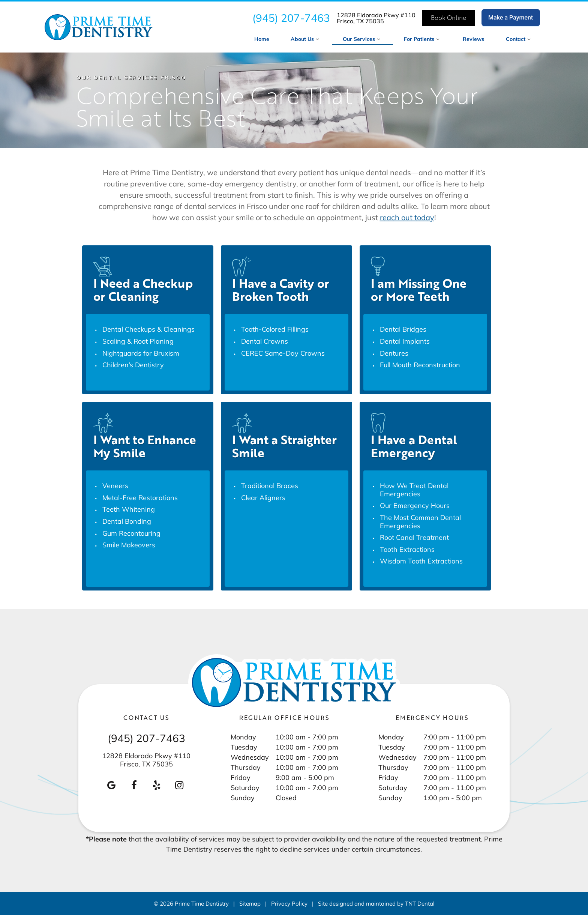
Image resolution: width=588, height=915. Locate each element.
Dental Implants (405, 341)
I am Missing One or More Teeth (419, 290)
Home (262, 39)
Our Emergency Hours (415, 505)
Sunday (243, 798)
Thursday (246, 767)
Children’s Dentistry (133, 365)
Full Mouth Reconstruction (420, 365)
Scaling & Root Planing (138, 341)
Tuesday (244, 747)
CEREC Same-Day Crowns (283, 353)
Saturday (245, 787)
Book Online (448, 18)
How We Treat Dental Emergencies (414, 490)
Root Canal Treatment (414, 537)
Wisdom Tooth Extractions (421, 561)
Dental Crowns (265, 341)
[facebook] (134, 785)
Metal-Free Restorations (140, 497)
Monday (243, 737)
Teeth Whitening (129, 509)
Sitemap (250, 903)
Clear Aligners (263, 497)
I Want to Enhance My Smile (145, 446)
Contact (519, 39)
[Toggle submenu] (318, 39)
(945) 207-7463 (291, 18)
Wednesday (250, 757)
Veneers (115, 485)
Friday (241, 777)
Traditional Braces (270, 485)
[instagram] (179, 785)
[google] (111, 785)
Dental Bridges (403, 329)
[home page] (99, 27)
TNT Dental (420, 903)
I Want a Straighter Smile (284, 446)
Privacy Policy (289, 903)
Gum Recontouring (131, 533)
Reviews (473, 39)
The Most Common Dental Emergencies (420, 521)
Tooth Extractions (407, 549)
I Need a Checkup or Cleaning (143, 290)
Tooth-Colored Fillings (275, 329)
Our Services (363, 39)
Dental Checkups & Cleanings (148, 329)
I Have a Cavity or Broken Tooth (281, 290)
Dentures (394, 353)
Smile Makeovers (129, 545)
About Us (306, 39)
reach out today (407, 217)
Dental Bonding (127, 521)
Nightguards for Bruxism (141, 353)
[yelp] (157, 785)
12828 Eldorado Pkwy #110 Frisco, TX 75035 (376, 18)
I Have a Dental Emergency (414, 446)
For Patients (423, 39)
